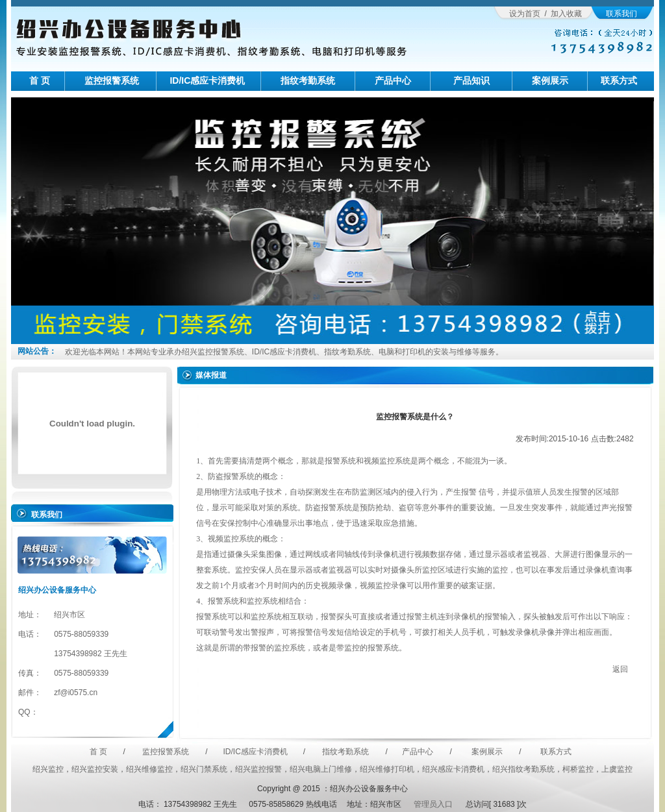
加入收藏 (566, 14)
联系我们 (621, 14)
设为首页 (525, 14)
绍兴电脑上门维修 (321, 769)
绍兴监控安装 (95, 769)
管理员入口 (432, 804)
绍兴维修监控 (149, 769)
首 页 (40, 80)
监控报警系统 (112, 80)
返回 (620, 669)
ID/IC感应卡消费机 (207, 80)
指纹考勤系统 (308, 80)
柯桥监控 (578, 769)
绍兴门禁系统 (204, 769)
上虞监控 (617, 769)
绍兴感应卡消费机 (453, 769)
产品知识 (471, 80)
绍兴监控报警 (258, 769)
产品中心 (393, 80)
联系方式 (619, 80)
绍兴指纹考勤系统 (523, 769)
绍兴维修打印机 (387, 769)
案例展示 (550, 80)
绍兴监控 (48, 769)
